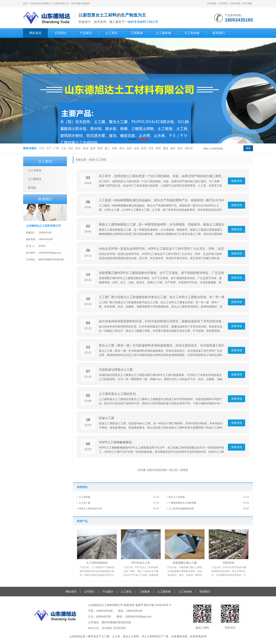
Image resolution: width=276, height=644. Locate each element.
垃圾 (151, 148)
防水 (78, 148)
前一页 (168, 470)
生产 (49, 148)
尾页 (186, 470)
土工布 (116, 636)
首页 (91, 160)
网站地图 (236, 3)
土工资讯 (111, 33)
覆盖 (166, 148)
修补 (173, 148)
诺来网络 (107, 628)
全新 (136, 148)
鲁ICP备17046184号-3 (158, 605)
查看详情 (237, 181)
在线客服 (212, 3)
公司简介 (61, 33)
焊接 (85, 148)
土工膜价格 (163, 33)
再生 (122, 148)
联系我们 (224, 3)
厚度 (158, 148)
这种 (129, 148)
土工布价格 (192, 33)
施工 (107, 148)
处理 (144, 148)
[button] (133, 139)
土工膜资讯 (35, 179)
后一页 (179, 470)
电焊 (100, 148)
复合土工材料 (131, 636)
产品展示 (86, 33)
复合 (180, 148)
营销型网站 (120, 628)
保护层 (189, 148)
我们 (71, 148)
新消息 (32, 188)
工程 (64, 148)
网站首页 (35, 33)
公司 (42, 148)
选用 (93, 148)
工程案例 (137, 33)
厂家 (56, 148)
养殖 (115, 148)
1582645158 (45, 233)
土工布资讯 (35, 170)
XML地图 (247, 3)
